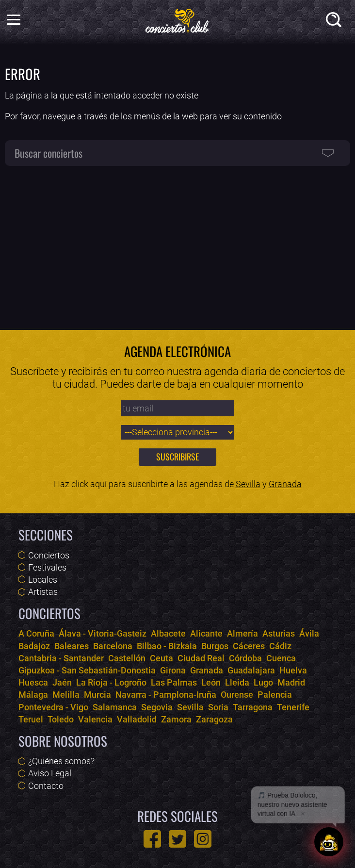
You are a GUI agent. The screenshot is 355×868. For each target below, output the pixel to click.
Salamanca (115, 707)
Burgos (215, 646)
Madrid (291, 682)
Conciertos (49, 555)
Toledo (61, 719)
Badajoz (34, 646)
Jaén (62, 682)
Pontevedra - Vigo (53, 707)
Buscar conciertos (48, 153)
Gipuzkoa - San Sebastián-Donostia (87, 670)
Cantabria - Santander (61, 658)
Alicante (206, 633)
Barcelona (113, 646)
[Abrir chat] (329, 842)
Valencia (95, 719)
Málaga (33, 695)
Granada (285, 484)
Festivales (47, 567)
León (211, 682)
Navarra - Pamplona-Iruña (166, 695)
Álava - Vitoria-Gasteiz (103, 633)
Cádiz (280, 646)
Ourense (237, 695)
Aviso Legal (50, 773)
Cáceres (249, 646)
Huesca (33, 682)
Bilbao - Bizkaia (167, 646)
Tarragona (253, 707)
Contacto (46, 786)
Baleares (72, 646)
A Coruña (36, 633)
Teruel (31, 719)
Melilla (66, 695)
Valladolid (137, 719)
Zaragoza (214, 719)
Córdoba (245, 658)
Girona (173, 670)
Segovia (157, 707)
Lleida (237, 682)
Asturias (279, 633)
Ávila (309, 633)
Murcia (97, 695)
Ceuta (161, 658)
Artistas (43, 592)
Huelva (293, 670)
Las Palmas (174, 682)
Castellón (127, 658)
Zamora (176, 719)
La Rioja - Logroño (111, 682)
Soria (218, 707)
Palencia (275, 695)
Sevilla (248, 484)
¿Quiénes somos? (61, 761)
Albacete (168, 633)
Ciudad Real (201, 658)
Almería (242, 633)
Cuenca (281, 658)
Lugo (263, 682)
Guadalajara (251, 670)
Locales (43, 580)
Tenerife (293, 707)
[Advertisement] (177, 243)
